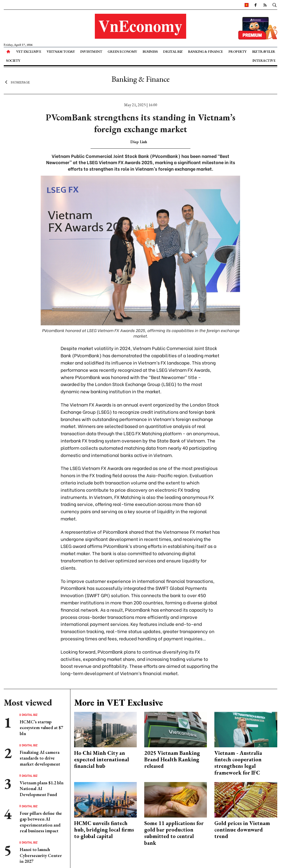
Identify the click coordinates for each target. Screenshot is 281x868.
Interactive (264, 60)
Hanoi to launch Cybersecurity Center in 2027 (41, 855)
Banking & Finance (205, 51)
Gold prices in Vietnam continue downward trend (242, 830)
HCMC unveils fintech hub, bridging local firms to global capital (104, 830)
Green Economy (122, 51)
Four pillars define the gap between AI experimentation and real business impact (41, 822)
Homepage (17, 82)
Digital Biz (173, 51)
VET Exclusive (29, 51)
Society (13, 60)
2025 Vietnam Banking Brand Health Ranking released (172, 760)
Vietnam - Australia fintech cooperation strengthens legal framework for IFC (238, 763)
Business (150, 51)
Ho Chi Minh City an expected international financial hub (102, 760)
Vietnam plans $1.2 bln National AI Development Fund (42, 789)
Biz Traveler (264, 51)
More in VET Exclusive (119, 702)
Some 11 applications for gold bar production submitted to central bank (174, 833)
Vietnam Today (61, 51)
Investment (91, 51)
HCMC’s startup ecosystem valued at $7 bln (41, 728)
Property (237, 51)
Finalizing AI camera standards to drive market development (40, 758)
